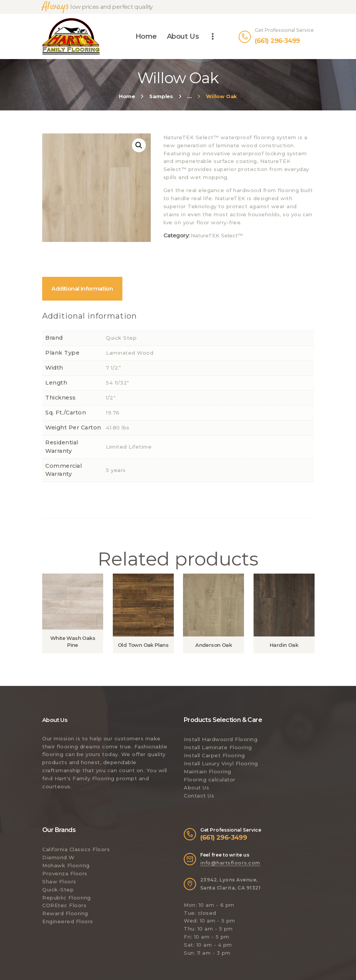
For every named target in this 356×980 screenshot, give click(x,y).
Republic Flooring (67, 898)
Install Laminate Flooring (218, 747)
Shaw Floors (59, 881)
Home (127, 96)
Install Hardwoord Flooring (221, 739)
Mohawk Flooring (66, 865)
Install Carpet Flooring (214, 755)
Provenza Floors (65, 873)
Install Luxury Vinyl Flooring (221, 763)
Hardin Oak (284, 645)
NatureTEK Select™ (217, 235)
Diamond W (59, 857)
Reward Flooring (65, 913)
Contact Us (199, 796)
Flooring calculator (210, 779)
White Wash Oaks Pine (73, 641)
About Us (196, 788)
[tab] (82, 289)
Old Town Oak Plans (143, 645)
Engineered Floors (68, 921)
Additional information (82, 289)
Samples (161, 96)
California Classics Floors (76, 849)
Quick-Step (58, 890)
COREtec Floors (64, 905)
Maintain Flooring (208, 771)
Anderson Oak (213, 645)
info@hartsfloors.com (230, 863)
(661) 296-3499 (224, 837)
